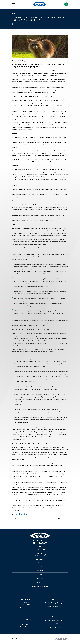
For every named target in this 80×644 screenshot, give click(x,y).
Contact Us (40, 590)
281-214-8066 (40, 543)
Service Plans (40, 578)
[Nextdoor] (44, 550)
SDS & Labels (40, 567)
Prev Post (17, 519)
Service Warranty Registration (40, 586)
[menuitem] (14, 641)
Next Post (63, 519)
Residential (40, 571)
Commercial (40, 574)
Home (40, 563)
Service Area (40, 582)
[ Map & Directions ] (26, 607)
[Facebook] (36, 550)
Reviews (40, 594)
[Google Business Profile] (41, 550)
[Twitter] (39, 550)
